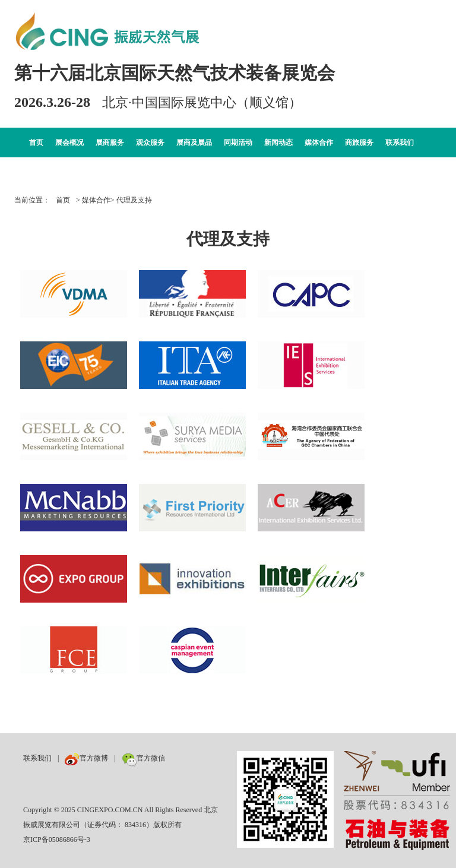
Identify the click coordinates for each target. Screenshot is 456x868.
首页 (36, 142)
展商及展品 (194, 142)
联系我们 (400, 142)
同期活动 (238, 142)
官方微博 (86, 758)
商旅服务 (359, 142)
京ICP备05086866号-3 (57, 840)
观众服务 (150, 142)
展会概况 (69, 142)
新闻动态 (278, 142)
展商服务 (110, 142)
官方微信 (143, 758)
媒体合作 (319, 142)
